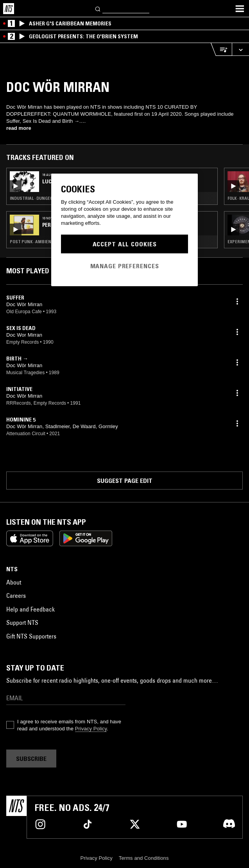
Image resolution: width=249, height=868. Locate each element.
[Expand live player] (240, 49)
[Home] (9, 9)
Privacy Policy (91, 729)
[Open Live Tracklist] (221, 49)
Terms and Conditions (144, 858)
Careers (16, 595)
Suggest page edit (125, 481)
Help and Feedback (30, 609)
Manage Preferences (125, 266)
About (14, 582)
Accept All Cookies (125, 244)
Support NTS (22, 622)
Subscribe (31, 759)
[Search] (98, 8)
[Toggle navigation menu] (240, 9)
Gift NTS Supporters (31, 636)
